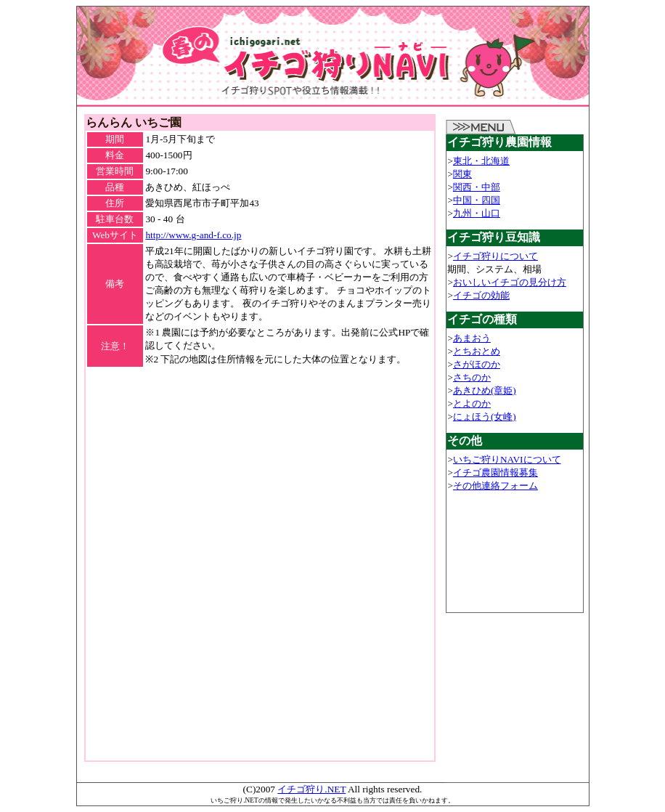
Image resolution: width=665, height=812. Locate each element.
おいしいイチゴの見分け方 (510, 282)
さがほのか (477, 364)
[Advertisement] (260, 390)
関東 (462, 174)
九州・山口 (477, 213)
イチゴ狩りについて (495, 256)
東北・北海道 (481, 161)
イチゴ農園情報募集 (495, 472)
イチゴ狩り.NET (311, 789)
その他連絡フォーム (495, 486)
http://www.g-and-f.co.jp (193, 235)
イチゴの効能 (481, 295)
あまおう (472, 338)
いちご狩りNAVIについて (507, 459)
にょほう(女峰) (485, 417)
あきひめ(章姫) (485, 390)
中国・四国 (477, 200)
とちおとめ (477, 351)
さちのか (472, 377)
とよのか (472, 403)
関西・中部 (477, 187)
